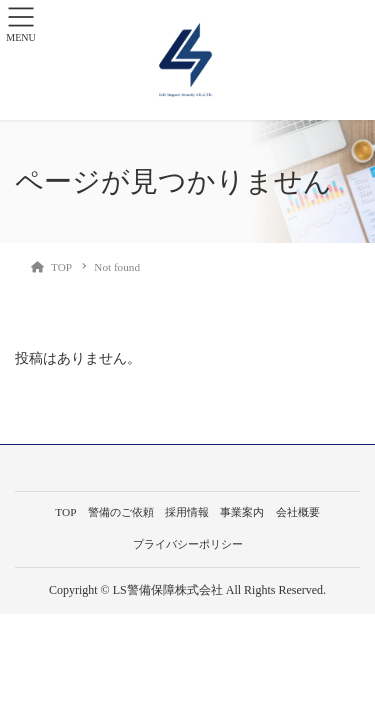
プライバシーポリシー (188, 544)
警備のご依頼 (121, 512)
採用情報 (187, 512)
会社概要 (298, 512)
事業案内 (242, 512)
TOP (65, 512)
